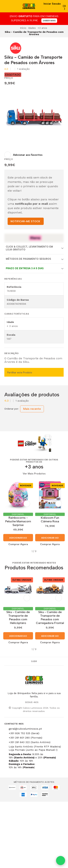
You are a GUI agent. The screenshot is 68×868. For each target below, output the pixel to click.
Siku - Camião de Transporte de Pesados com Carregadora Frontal (50, 617)
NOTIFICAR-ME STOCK (25, 221)
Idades (32, 28)
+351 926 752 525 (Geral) (24, 733)
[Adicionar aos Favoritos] (23, 155)
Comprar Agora (18, 544)
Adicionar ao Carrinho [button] (18, 539)
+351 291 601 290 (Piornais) (25, 738)
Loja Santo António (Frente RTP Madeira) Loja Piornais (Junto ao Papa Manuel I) (35, 748)
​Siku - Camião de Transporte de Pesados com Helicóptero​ (18, 617)
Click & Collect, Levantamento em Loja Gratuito (29, 248)
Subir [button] (34, 661)
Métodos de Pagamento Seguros (28, 259)
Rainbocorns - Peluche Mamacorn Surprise (18, 521)
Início (23, 28)
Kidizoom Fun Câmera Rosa (50, 520)
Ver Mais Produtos (34, 474)
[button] (7, 551)
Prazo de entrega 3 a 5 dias (25, 268)
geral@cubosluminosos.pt (25, 729)
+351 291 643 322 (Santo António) (30, 742)
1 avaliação (23, 69)
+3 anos (42, 28)
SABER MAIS (49, 21)
